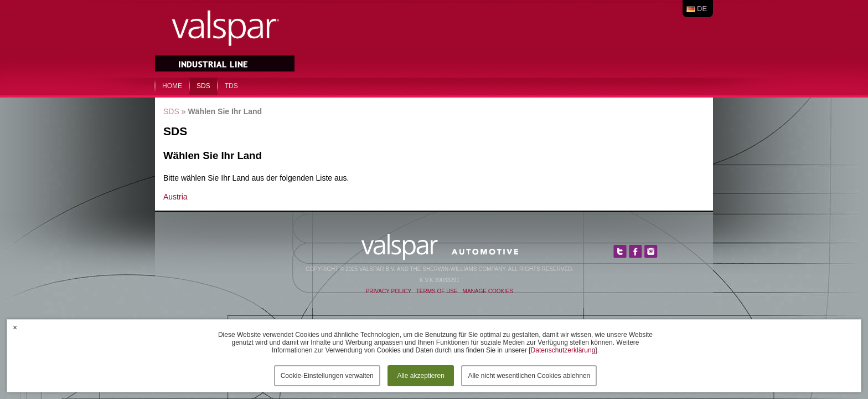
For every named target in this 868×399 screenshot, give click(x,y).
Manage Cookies (488, 291)
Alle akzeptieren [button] (420, 376)
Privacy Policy (389, 291)
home (172, 86)
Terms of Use (437, 291)
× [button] (15, 328)
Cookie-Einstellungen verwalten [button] (327, 376)
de (702, 9)
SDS (203, 86)
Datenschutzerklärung (563, 350)
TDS (231, 86)
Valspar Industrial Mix (226, 38)
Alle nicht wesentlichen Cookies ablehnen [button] (529, 376)
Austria (175, 197)
